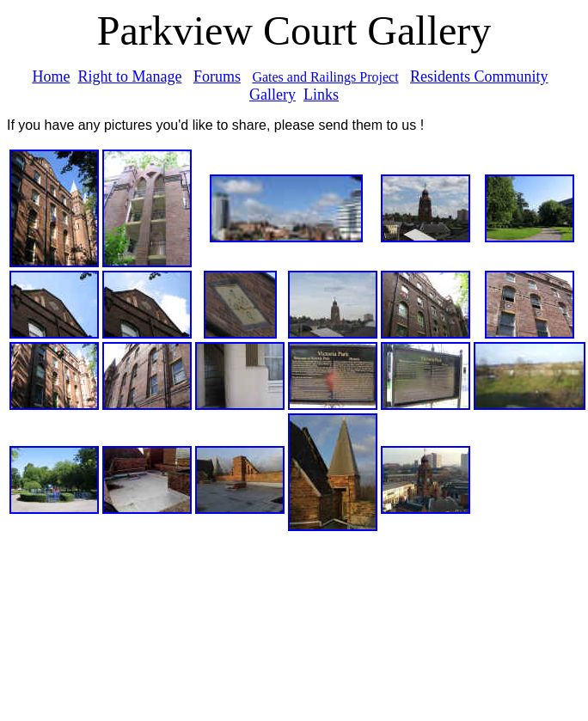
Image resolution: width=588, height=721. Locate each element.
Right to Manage (129, 76)
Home (51, 76)
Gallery (273, 95)
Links (321, 95)
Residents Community (479, 76)
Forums (217, 76)
